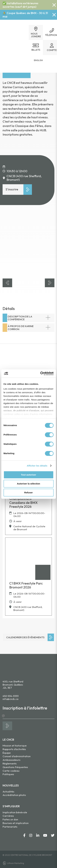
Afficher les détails (37, 466)
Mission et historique (15, 745)
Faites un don (10, 819)
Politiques (8, 774)
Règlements (10, 763)
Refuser (29, 492)
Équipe (7, 753)
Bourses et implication (16, 823)
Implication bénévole (15, 812)
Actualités (8, 791)
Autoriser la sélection (28, 484)
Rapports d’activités (14, 749)
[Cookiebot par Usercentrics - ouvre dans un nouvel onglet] (41, 373)
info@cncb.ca (10, 699)
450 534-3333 (11, 696)
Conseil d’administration (17, 756)
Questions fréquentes (15, 767)
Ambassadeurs (11, 760)
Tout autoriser (29, 475)
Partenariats (10, 827)
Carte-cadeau (11, 771)
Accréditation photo (14, 795)
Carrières (8, 816)
